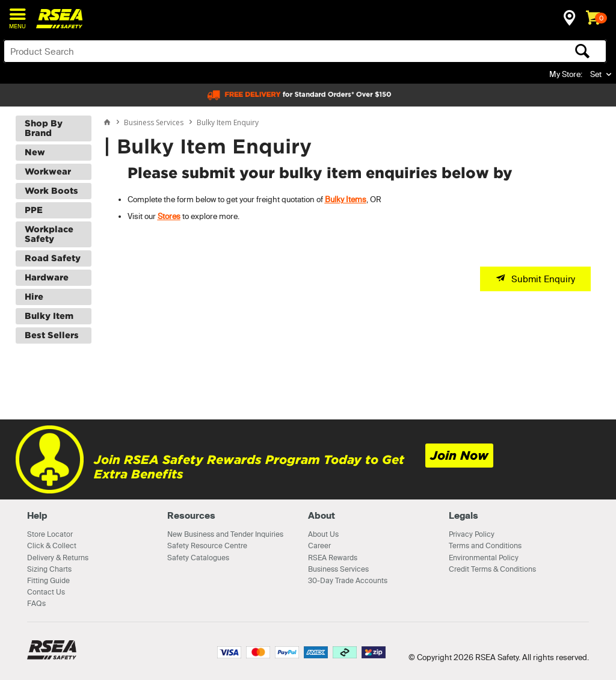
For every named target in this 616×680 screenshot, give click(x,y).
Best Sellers (52, 335)
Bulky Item (49, 316)
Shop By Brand (44, 128)
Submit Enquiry (543, 279)
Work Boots (51, 191)
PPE (34, 210)
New (35, 152)
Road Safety (53, 258)
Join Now (459, 456)
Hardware (47, 277)
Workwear (48, 172)
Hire (34, 297)
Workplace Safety (49, 234)
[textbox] (239, 51)
